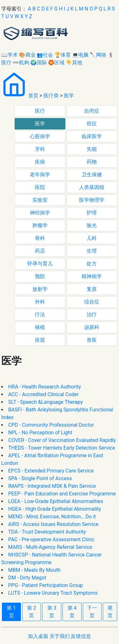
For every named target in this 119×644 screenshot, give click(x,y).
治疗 (92, 315)
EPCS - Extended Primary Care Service (51, 471)
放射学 (40, 289)
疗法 (40, 315)
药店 (40, 251)
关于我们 (60, 636)
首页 (33, 96)
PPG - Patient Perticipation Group (46, 585)
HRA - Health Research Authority (45, 387)
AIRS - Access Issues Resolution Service (53, 524)
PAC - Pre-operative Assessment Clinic (51, 539)
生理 (92, 251)
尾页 (110, 612)
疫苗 (40, 340)
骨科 (40, 238)
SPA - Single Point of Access (40, 478)
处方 (92, 264)
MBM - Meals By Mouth (34, 570)
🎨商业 (27, 55)
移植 (40, 327)
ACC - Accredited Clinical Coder (43, 394)
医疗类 (51, 96)
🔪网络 (98, 55)
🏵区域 (56, 63)
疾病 (40, 162)
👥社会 (45, 55)
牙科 (40, 149)
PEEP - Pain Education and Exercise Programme (62, 494)
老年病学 (40, 175)
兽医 (92, 340)
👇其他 (74, 63)
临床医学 (92, 136)
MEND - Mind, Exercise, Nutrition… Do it (52, 517)
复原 (92, 289)
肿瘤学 (40, 225)
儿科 (92, 238)
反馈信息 (81, 636)
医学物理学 (92, 200)
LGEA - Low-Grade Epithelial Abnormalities (56, 501)
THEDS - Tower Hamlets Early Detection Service (62, 448)
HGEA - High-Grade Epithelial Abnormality (55, 509)
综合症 (92, 302)
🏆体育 (63, 55)
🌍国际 (39, 63)
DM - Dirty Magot (27, 578)
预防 (40, 276)
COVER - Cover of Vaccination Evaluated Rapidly (62, 440)
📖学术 (10, 55)
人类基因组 (92, 187)
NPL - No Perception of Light (40, 433)
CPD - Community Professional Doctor (51, 425)
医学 (69, 96)
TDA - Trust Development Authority (47, 532)
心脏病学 (40, 136)
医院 (40, 187)
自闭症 (92, 111)
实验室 (40, 200)
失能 (92, 149)
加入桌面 (38, 636)
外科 (40, 302)
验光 (92, 225)
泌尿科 (92, 327)
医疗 (40, 111)
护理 (92, 213)
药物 (92, 162)
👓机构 (21, 63)
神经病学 (40, 213)
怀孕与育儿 (40, 264)
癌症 (92, 124)
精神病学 (92, 276)
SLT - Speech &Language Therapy (46, 402)
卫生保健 (92, 175)
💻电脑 (80, 55)
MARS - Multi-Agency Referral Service (50, 547)
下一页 (92, 612)
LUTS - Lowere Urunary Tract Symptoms (53, 593)
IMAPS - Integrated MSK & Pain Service (52, 486)
